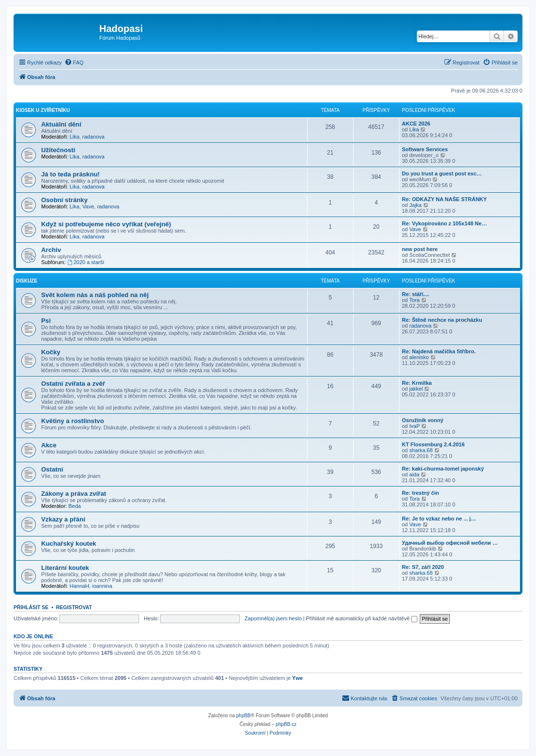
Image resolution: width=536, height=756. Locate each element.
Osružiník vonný (423, 420)
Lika (75, 137)
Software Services (425, 149)
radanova (93, 137)
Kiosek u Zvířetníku (43, 110)
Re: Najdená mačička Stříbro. (439, 351)
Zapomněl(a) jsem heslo (273, 618)
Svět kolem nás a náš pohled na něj (95, 295)
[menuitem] (74, 63)
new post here (420, 249)
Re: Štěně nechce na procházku (442, 320)
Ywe (297, 678)
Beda (75, 506)
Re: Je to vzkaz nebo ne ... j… (439, 519)
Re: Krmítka (417, 383)
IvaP (414, 426)
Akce (49, 445)
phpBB (244, 716)
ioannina (102, 586)
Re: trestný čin (420, 493)
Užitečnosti (58, 150)
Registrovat (74, 607)
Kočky (51, 352)
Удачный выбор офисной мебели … (450, 543)
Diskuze (27, 281)
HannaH (79, 586)
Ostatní (52, 469)
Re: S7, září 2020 (423, 567)
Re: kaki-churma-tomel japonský (443, 469)
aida (414, 474)
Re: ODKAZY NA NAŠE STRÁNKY (444, 199)
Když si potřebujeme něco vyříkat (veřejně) (106, 224)
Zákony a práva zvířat (74, 494)
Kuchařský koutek (69, 543)
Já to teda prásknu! (70, 174)
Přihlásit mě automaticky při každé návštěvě (362, 618)
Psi (46, 321)
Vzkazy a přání (63, 519)
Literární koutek (65, 568)
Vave (88, 206)
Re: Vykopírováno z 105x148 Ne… (444, 223)
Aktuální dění (61, 124)
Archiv (51, 250)
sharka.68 (421, 450)
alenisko (419, 357)
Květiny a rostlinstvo (73, 421)
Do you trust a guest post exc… (442, 173)
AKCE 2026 (416, 124)
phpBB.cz (286, 724)
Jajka (415, 205)
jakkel (416, 389)
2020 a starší (86, 262)
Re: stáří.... (415, 294)
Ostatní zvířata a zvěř (73, 384)
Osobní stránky (64, 200)
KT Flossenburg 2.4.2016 (433, 444)
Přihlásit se (31, 607)
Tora (414, 300)
